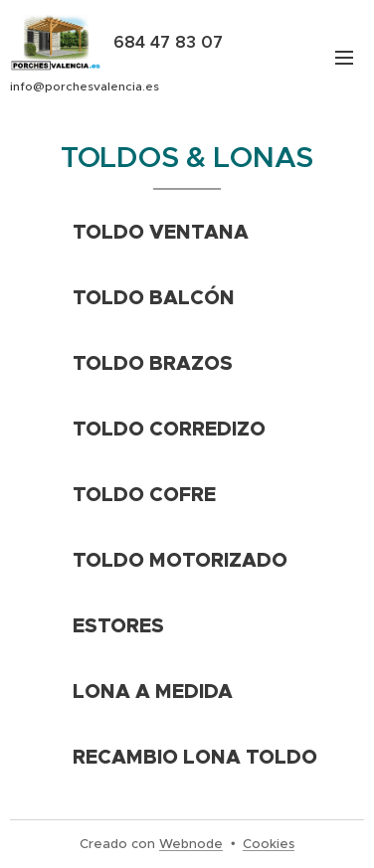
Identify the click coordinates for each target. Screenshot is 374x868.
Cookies (269, 844)
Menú (344, 58)
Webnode (191, 844)
